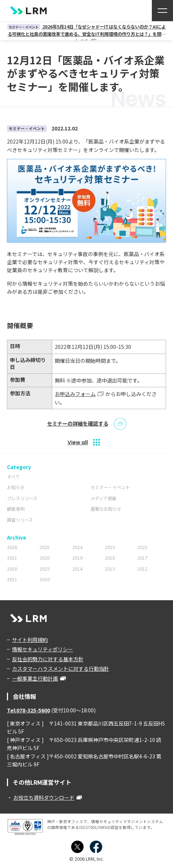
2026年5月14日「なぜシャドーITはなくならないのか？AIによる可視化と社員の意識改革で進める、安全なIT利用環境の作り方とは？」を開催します (87, 34)
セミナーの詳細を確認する (78, 424)
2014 (77, 569)
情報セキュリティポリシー (43, 649)
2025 (45, 547)
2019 (77, 558)
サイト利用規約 (30, 640)
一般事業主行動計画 (35, 678)
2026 (12, 547)
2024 (77, 547)
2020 (45, 558)
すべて (13, 477)
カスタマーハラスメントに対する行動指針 (61, 669)
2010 (45, 579)
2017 (142, 558)
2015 (45, 569)
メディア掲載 (103, 498)
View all (78, 442)
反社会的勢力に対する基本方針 (48, 659)
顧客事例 (16, 509)
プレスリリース (22, 498)
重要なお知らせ (106, 509)
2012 (142, 569)
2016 (12, 569)
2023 (110, 547)
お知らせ (16, 487)
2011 (12, 579)
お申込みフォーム (75, 394)
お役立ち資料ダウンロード (44, 797)
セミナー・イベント (110, 487)
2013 (110, 569)
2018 (110, 558)
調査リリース (20, 520)
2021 (12, 558)
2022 (142, 547)
